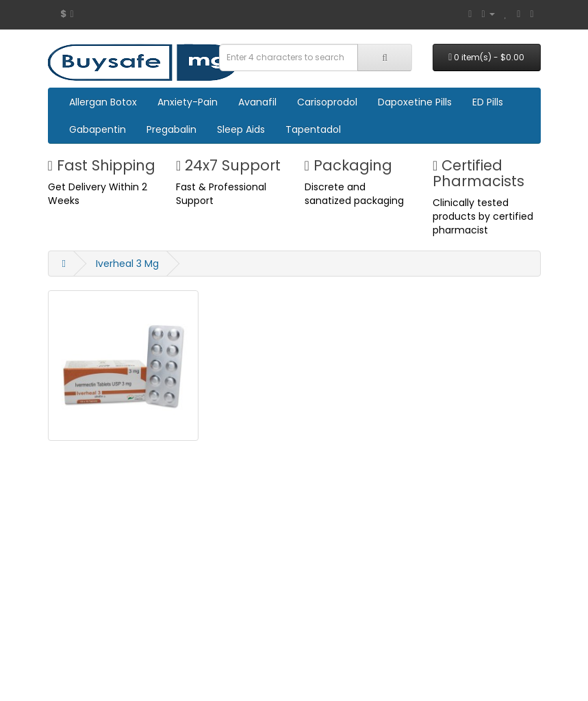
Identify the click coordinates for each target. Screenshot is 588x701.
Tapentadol (313, 129)
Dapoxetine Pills (415, 102)
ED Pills (488, 102)
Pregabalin (171, 129)
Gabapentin (98, 129)
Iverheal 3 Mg (127, 264)
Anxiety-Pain (188, 102)
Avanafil (257, 102)
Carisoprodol (327, 102)
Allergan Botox (103, 102)
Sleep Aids (241, 129)
